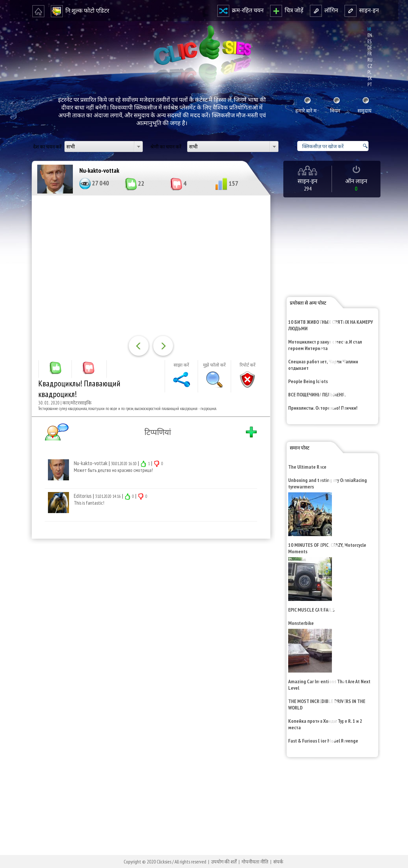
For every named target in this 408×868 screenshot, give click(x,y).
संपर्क (278, 862)
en (370, 35)
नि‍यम (335, 111)
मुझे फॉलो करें (214, 365)
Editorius (83, 496)
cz (370, 66)
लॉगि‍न (324, 10)
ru (370, 60)
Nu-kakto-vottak (99, 170)
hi (369, 29)
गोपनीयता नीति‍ (255, 862)
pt (370, 84)
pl (369, 72)
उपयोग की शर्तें (224, 862)
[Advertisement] (150, 628)
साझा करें (181, 365)
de (370, 47)
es (370, 41)
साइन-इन (362, 10)
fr (370, 54)
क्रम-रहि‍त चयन (240, 10)
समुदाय (364, 111)
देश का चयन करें (47, 147)
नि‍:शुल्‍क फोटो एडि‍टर (80, 11)
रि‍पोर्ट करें (248, 365)
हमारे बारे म (306, 111)
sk (370, 78)
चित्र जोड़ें (287, 10)
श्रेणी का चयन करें (166, 147)
